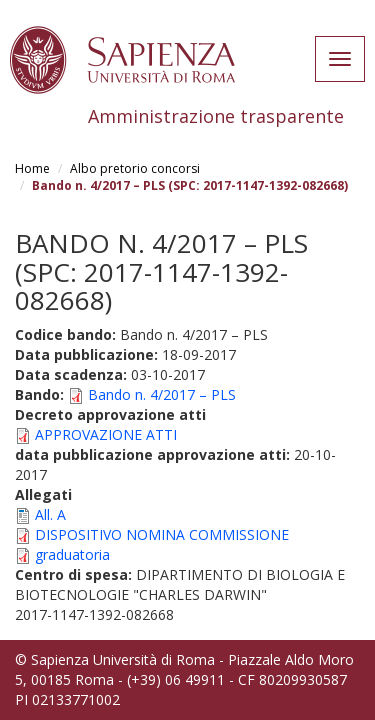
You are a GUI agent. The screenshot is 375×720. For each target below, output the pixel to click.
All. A (50, 514)
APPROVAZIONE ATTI (106, 434)
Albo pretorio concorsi (135, 168)
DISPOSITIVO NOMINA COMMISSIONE (162, 534)
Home (32, 168)
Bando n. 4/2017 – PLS (162, 394)
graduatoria (72, 554)
